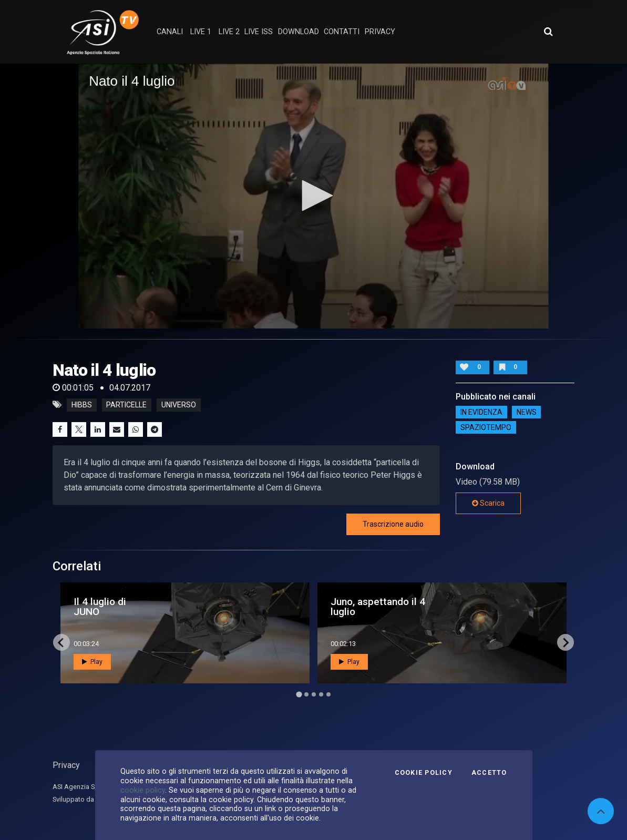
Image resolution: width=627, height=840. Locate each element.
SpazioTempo (486, 427)
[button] (314, 196)
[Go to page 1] (299, 695)
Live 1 (201, 32)
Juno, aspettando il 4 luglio (378, 607)
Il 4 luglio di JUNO (100, 607)
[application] (313, 196)
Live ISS (259, 32)
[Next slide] (566, 642)
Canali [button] (170, 32)
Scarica (488, 503)
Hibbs (82, 405)
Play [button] (92, 662)
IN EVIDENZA (481, 412)
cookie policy (143, 790)
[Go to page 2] (306, 694)
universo (179, 405)
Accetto (489, 773)
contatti (342, 32)
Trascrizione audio (393, 524)
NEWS (527, 412)
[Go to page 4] (321, 694)
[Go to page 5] (328, 694)
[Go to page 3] (314, 694)
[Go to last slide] (61, 642)
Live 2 (229, 32)
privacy (380, 32)
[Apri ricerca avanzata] (548, 32)
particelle (126, 405)
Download (299, 32)
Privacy (66, 765)
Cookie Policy (424, 773)
